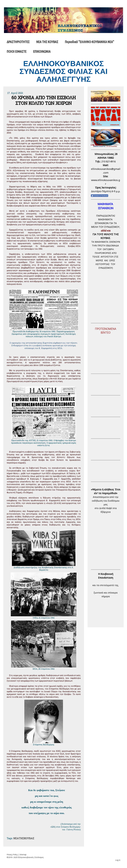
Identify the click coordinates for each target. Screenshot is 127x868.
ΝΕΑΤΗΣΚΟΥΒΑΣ (24, 838)
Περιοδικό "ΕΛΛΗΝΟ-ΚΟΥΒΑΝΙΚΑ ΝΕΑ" (89, 42)
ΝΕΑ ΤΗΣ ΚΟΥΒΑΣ (47, 42)
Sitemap (23, 855)
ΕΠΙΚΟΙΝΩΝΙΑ (42, 51)
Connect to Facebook (100, 196)
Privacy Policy (12, 855)
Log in (118, 860)
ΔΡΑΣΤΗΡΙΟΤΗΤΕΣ (18, 42)
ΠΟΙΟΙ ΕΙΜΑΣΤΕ (17, 51)
